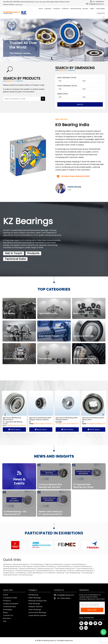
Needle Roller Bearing (11, 569)
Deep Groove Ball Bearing (54, 564)
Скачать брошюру (40, 2)
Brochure (7, 618)
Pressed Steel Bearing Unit (46, 571)
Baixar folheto (9, 4)
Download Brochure (27, 2)
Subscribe (92, 610)
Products (7, 601)
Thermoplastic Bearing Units (65, 569)
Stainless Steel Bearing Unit (26, 571)
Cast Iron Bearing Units (85, 569)
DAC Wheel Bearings (73, 573)
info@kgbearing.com (95, 4)
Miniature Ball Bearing (21, 564)
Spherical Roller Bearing (28, 569)
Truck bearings (87, 573)
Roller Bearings (35, 598)
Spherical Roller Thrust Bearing (45, 566)
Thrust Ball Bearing (37, 564)
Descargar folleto (53, 2)
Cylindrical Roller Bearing (82, 566)
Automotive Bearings (36, 573)
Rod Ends (71, 571)
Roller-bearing (27, 566)
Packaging (7, 610)
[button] (105, 40)
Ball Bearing (7, 564)
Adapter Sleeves (9, 573)
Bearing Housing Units (46, 569)
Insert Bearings (21, 573)
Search (80, 104)
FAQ (5, 621)
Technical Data (9, 607)
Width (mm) (63, 94)
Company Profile (10, 598)
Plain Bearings (61, 571)
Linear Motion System (10, 575)
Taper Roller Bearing (65, 566)
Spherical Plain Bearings (85, 571)
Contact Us (8, 615)
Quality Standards (11, 604)
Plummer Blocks (9, 571)
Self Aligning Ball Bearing (12, 566)
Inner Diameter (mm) (67, 78)
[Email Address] (92, 605)
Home (6, 595)
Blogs (5, 612)
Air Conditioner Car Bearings (55, 573)
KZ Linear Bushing (26, 575)
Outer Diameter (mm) (67, 86)
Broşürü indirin (65, 2)
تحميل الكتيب (19, 4)
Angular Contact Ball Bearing (75, 564)
